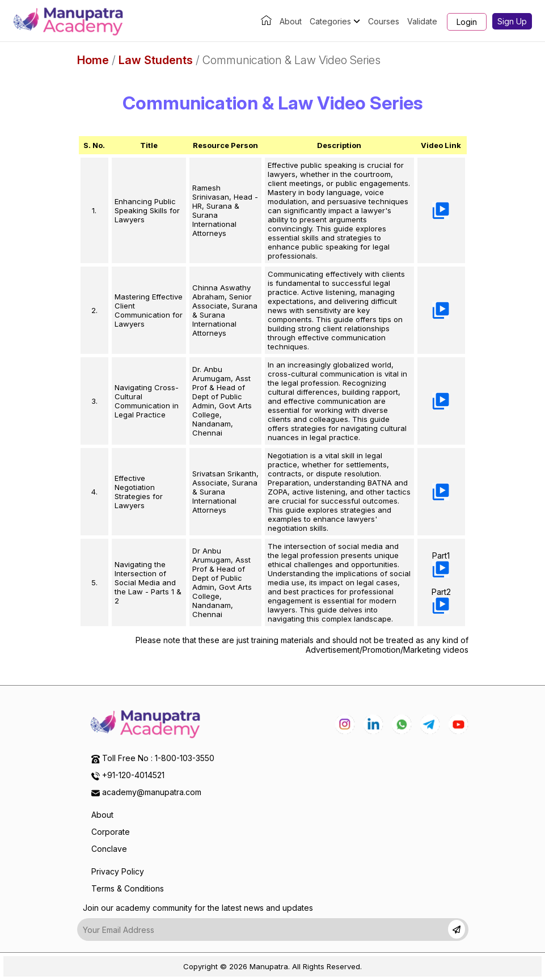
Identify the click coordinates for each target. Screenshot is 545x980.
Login (467, 22)
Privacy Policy (118, 871)
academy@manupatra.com (152, 792)
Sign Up (512, 21)
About (291, 21)
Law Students (156, 60)
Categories (335, 21)
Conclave (109, 849)
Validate (422, 21)
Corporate (111, 832)
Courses (384, 21)
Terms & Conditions (128, 888)
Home (93, 60)
